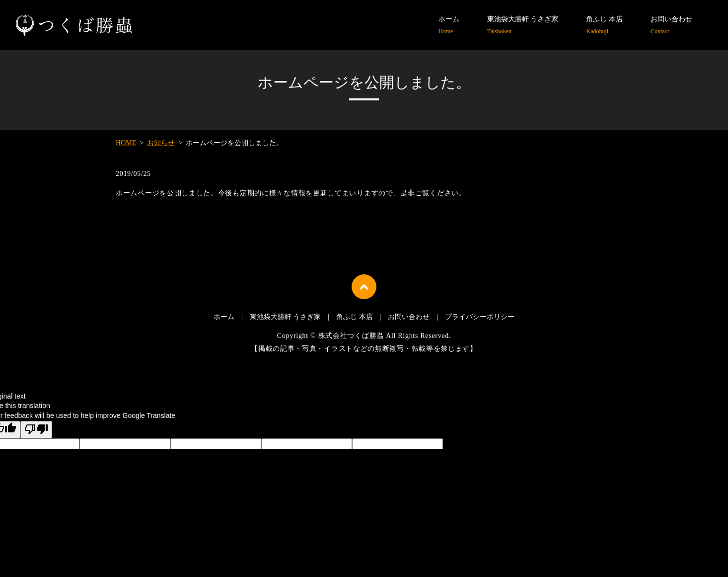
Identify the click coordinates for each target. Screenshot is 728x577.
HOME (126, 143)
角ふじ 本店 (604, 26)
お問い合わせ (671, 26)
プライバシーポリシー (480, 317)
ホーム (449, 26)
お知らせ (161, 143)
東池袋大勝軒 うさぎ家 (523, 26)
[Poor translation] (36, 430)
